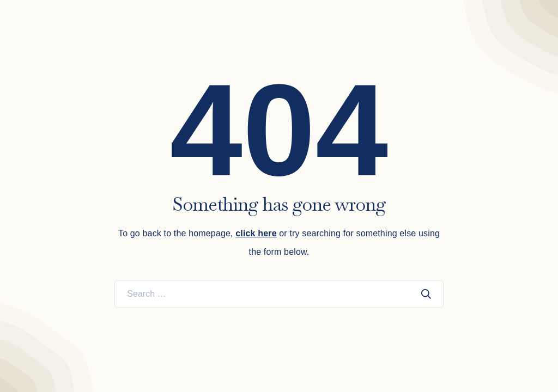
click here (256, 233)
